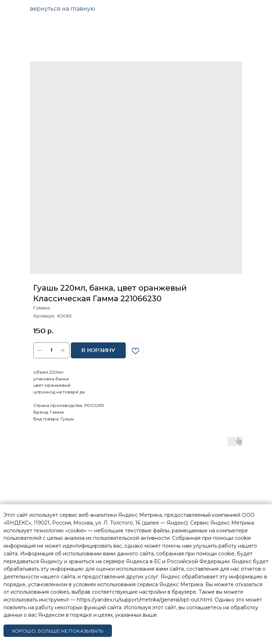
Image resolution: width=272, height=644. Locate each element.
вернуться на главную (63, 9)
